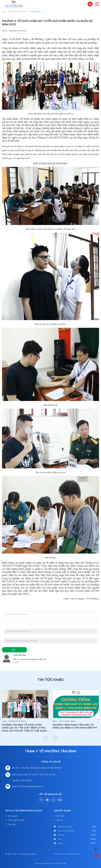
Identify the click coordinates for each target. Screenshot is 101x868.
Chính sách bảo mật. (58, 863)
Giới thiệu (61, 816)
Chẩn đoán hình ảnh (16, 820)
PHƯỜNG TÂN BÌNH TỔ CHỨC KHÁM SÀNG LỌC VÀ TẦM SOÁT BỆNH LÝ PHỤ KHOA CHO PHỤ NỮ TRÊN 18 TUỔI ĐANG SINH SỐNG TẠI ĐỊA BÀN (75, 728)
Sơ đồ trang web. (42, 863)
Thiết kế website (61, 854)
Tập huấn (12, 824)
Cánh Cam (76, 854)
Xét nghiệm (13, 816)
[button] (46, 738)
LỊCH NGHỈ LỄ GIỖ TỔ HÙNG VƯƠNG (22, 725)
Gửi (14, 650)
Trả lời (16, 662)
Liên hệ (60, 820)
